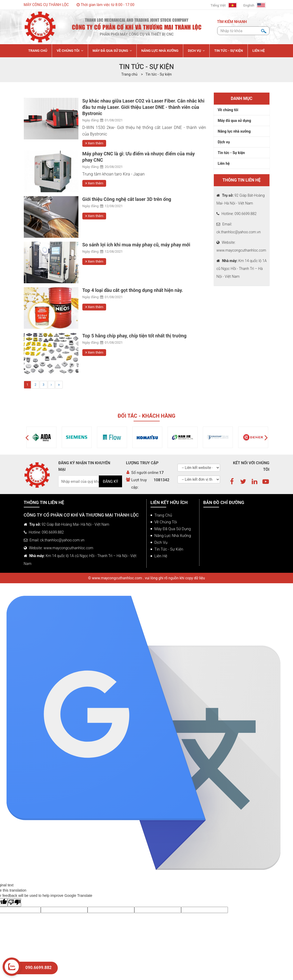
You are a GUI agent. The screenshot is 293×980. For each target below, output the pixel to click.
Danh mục (242, 98)
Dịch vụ (224, 142)
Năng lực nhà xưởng (234, 131)
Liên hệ (224, 163)
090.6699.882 (39, 968)
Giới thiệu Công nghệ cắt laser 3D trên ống (127, 199)
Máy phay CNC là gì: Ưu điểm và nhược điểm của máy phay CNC (139, 157)
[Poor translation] (14, 902)
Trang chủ (163, 515)
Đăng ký (110, 481)
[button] (27, 437)
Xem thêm (94, 143)
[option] (34, 437)
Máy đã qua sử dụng (234, 121)
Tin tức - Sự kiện (159, 74)
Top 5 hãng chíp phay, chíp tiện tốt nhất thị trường (134, 336)
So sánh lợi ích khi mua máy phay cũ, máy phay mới (136, 245)
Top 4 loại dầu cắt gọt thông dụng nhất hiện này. (133, 290)
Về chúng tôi (228, 110)
